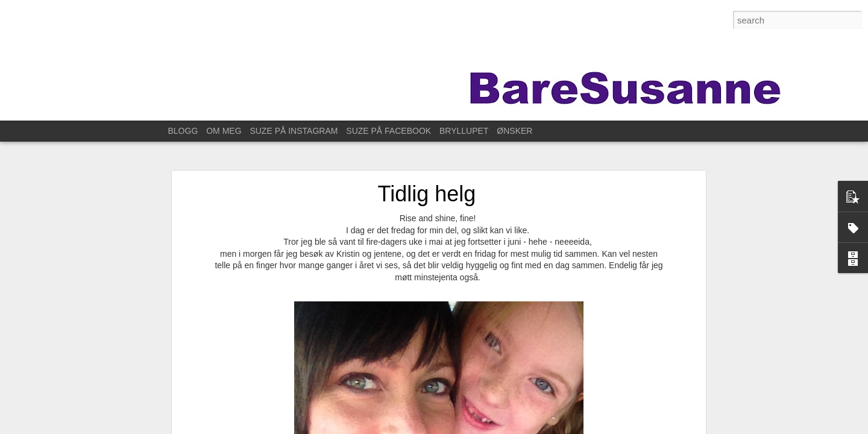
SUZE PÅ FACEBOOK (388, 131)
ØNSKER (514, 131)
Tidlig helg (427, 194)
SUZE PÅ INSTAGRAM (294, 131)
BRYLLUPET (464, 131)
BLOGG (183, 131)
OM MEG (224, 131)
